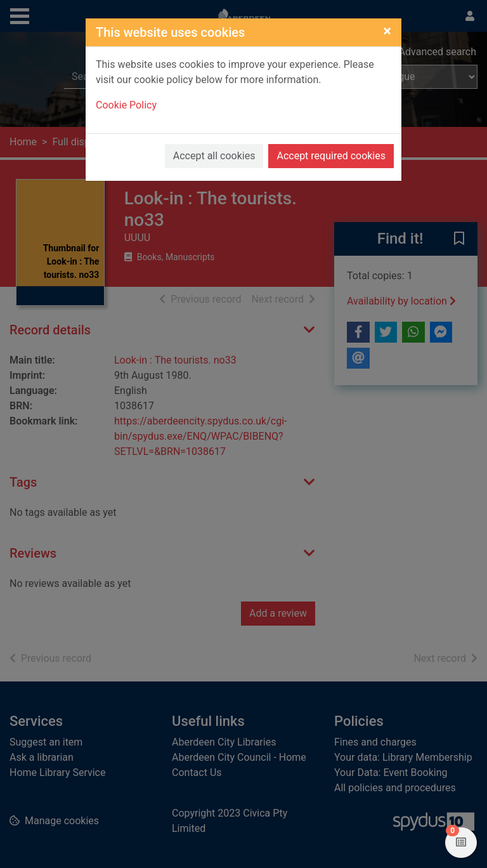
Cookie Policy (126, 105)
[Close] (387, 31)
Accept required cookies (331, 156)
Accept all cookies (214, 156)
